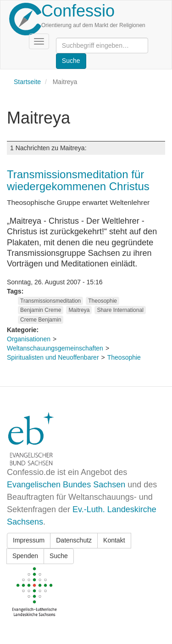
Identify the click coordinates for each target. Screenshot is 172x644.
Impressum (29, 540)
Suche (59, 556)
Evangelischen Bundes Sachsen (66, 485)
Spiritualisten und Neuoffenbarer (53, 357)
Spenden (25, 556)
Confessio (78, 11)
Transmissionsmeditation (50, 301)
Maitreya (79, 310)
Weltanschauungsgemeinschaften (55, 348)
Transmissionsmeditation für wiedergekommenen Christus (78, 180)
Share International (120, 310)
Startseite (27, 82)
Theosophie (103, 301)
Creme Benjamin (41, 320)
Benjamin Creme (41, 310)
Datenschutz (74, 540)
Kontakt (114, 540)
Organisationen (29, 339)
